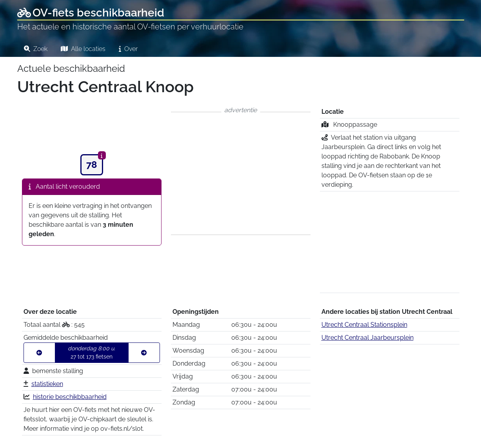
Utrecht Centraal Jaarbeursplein (368, 338)
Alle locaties (83, 49)
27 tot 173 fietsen (92, 352)
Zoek (36, 49)
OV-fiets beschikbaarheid (91, 13)
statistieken (47, 384)
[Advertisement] (241, 173)
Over (128, 49)
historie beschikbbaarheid (70, 397)
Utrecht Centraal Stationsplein (364, 325)
